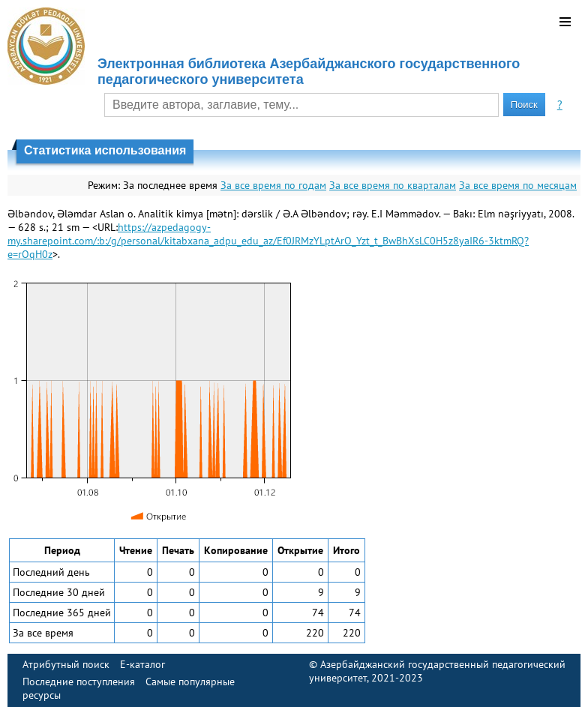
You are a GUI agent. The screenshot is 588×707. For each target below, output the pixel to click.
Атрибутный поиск (66, 664)
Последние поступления (79, 682)
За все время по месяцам (518, 185)
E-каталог (142, 664)
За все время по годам (273, 185)
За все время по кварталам (393, 185)
